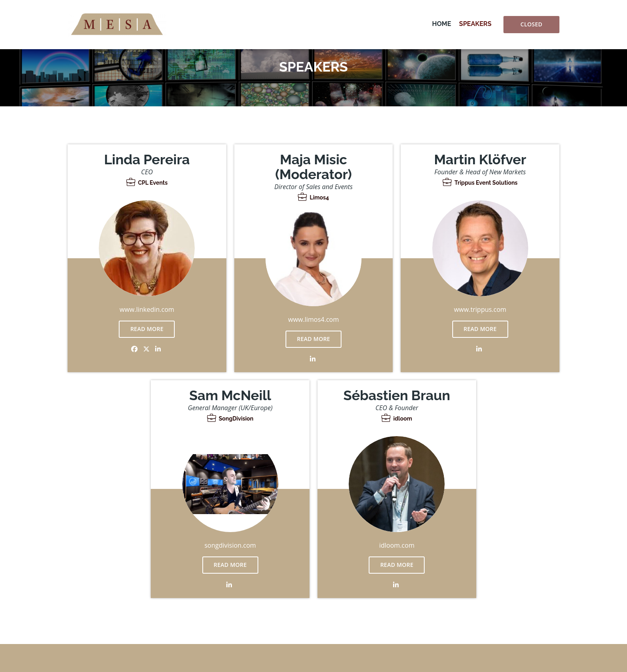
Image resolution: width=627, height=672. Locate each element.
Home (442, 24)
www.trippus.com (480, 309)
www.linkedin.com (147, 309)
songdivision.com (230, 545)
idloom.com (397, 545)
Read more (147, 329)
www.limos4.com (314, 319)
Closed (532, 24)
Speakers (475, 24)
